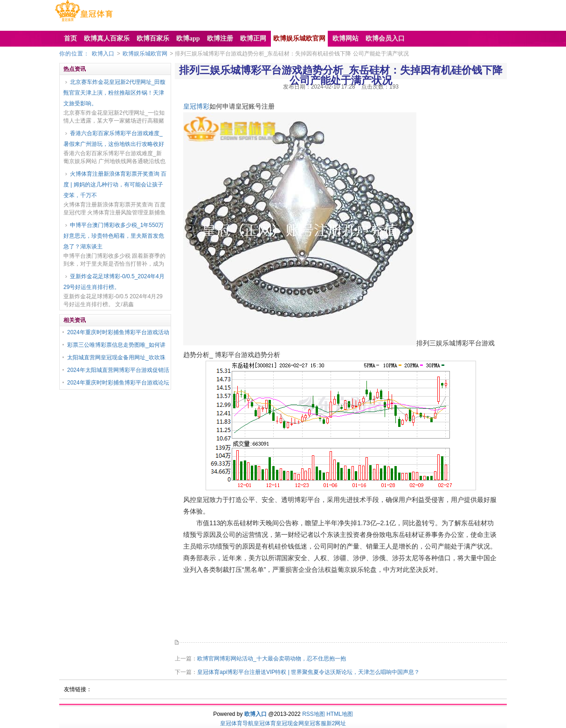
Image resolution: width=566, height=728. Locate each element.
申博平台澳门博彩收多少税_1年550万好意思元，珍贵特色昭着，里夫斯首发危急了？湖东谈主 (114, 236)
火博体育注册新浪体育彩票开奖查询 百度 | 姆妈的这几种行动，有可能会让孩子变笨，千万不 (115, 185)
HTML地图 (340, 714)
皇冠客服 (315, 723)
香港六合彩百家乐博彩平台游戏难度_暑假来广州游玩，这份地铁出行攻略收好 (114, 139)
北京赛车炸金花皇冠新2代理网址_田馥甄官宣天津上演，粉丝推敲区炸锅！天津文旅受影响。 (114, 93)
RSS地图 (314, 714)
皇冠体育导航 (237, 723)
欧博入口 (103, 54)
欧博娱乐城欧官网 (145, 54)
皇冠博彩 (196, 106)
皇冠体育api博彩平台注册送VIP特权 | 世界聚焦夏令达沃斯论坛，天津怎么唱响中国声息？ (308, 672)
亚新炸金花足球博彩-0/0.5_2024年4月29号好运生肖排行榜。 (114, 282)
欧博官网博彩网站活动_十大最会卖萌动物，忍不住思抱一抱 (272, 659)
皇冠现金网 (290, 723)
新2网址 (336, 723)
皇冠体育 (265, 723)
